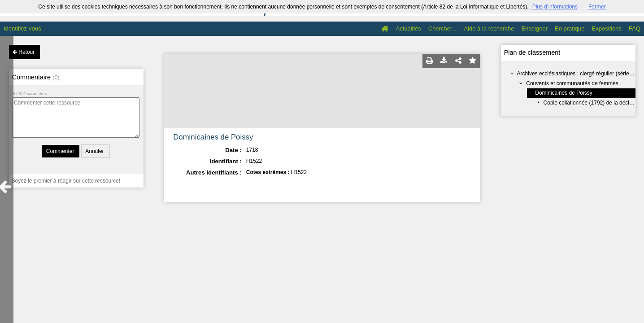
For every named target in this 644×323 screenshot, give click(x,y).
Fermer (597, 7)
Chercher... (443, 28)
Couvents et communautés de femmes (572, 83)
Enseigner (534, 28)
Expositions (607, 28)
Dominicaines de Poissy (563, 93)
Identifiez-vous (22, 28)
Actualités (408, 28)
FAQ (635, 28)
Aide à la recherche (489, 28)
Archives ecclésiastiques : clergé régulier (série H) (577, 74)
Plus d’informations (555, 7)
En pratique (570, 28)
